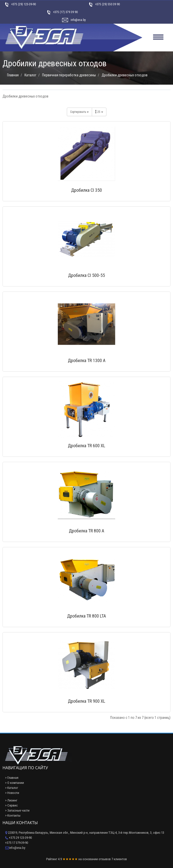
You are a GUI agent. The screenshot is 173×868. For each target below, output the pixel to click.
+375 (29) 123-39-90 (23, 4)
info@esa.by (78, 20)
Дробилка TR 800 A (86, 531)
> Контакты (13, 815)
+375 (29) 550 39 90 (107, 4)
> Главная (12, 778)
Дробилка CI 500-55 (86, 275)
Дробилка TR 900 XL (86, 701)
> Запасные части (17, 810)
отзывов (105, 859)
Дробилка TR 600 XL (86, 446)
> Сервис (11, 805)
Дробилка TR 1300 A (87, 360)
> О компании (15, 783)
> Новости (12, 793)
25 (99, 112)
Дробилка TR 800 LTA (86, 616)
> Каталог (12, 788)
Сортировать (79, 112)
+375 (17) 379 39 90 (65, 12)
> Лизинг (11, 800)
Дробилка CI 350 (86, 190)
